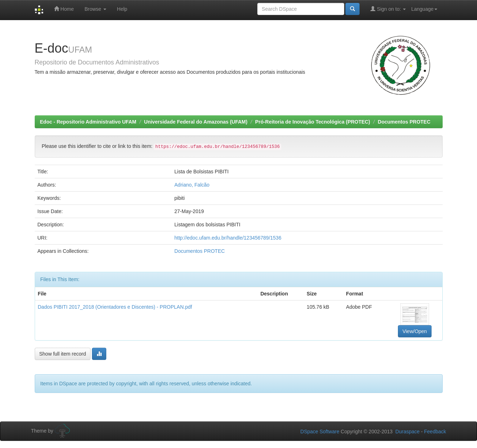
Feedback (435, 432)
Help (122, 9)
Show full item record (63, 354)
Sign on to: (388, 9)
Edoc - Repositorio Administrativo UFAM (88, 122)
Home (64, 9)
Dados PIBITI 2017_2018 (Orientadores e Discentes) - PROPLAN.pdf (115, 307)
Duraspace (408, 432)
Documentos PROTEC (404, 122)
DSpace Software (320, 432)
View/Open (415, 331)
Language (424, 9)
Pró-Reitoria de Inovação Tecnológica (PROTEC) (313, 122)
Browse (95, 9)
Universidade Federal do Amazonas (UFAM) (196, 122)
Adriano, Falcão (192, 185)
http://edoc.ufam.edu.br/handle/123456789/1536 (228, 238)
